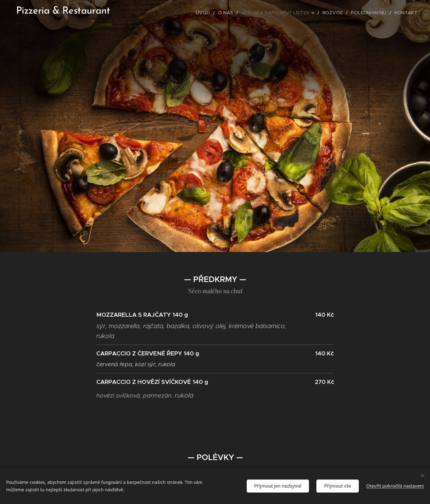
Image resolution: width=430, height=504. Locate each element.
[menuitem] (227, 13)
